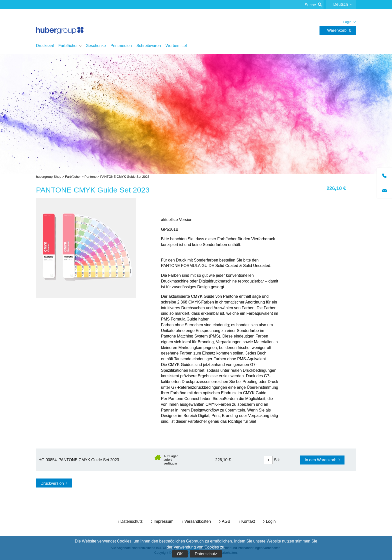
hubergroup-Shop (60, 25)
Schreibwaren (149, 46)
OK (180, 554)
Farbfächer (68, 46)
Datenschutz (206, 554)
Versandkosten (197, 521)
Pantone (90, 177)
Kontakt (248, 521)
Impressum (163, 521)
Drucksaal (45, 46)
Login (271, 521)
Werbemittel (176, 46)
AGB (226, 521)
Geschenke (96, 46)
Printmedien (121, 46)
